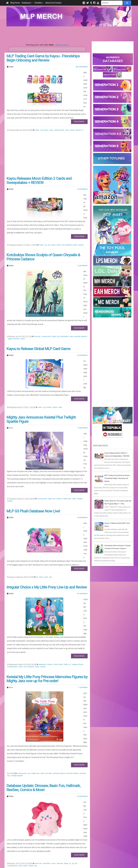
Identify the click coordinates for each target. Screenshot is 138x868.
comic (54, 741)
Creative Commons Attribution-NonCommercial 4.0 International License (79, 858)
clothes (50, 579)
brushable (47, 741)
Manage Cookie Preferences (71, 863)
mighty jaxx (67, 439)
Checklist (39, 3)
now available (67, 222)
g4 (49, 222)
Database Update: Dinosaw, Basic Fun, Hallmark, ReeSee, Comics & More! (43, 681)
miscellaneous (13, 581)
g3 (37, 510)
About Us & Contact (53, 3)
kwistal (59, 439)
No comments (82, 67)
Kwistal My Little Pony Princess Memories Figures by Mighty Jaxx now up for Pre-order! (47, 593)
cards (37, 119)
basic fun (39, 741)
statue (23, 307)
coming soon (46, 304)
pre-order (49, 666)
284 (49, 826)
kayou (46, 119)
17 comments (82, 764)
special (79, 119)
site (50, 510)
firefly (66, 579)
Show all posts (62, 45)
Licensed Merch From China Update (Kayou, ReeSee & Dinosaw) (47, 756)
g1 (70, 579)
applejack (43, 579)
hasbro (49, 367)
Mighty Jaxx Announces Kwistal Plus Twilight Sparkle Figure (41, 379)
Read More (79, 110)
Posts (97, 842)
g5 (76, 741)
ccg (42, 119)
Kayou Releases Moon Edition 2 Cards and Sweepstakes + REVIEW (39, 169)
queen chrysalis (14, 307)
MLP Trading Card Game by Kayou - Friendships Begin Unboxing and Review (43, 58)
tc (83, 119)
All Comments (100, 847)
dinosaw (60, 741)
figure (54, 304)
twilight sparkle (17, 668)
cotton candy (58, 579)
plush (46, 510)
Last (62, 826)
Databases (27, 3)
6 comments (82, 323)
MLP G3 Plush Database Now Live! (33, 452)
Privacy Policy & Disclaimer (52, 863)
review (73, 119)
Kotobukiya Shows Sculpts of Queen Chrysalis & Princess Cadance (43, 234)
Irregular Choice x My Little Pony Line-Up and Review (47, 520)
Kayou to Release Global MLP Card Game (38, 317)
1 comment (83, 602)
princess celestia (73, 666)
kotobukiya (65, 304)
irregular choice (78, 579)
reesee (31, 743)
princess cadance (81, 304)
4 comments (82, 178)
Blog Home (15, 3)
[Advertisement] (69, 34)
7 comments (82, 243)
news (51, 119)
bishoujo (37, 304)
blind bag (42, 805)
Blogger (93, 863)
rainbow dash (59, 119)
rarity (67, 119)
